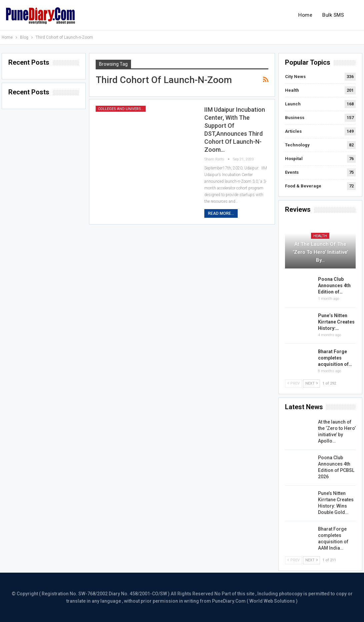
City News (295, 77)
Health (292, 90)
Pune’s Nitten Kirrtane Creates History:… (336, 322)
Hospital (294, 159)
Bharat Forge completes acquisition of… (335, 358)
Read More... (221, 213)
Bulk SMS (333, 15)
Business (295, 118)
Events (292, 172)
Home (305, 15)
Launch (293, 104)
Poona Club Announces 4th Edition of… (334, 285)
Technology (297, 145)
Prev (293, 383)
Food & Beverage (303, 186)
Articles (293, 131)
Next (311, 383)
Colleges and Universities (122, 109)
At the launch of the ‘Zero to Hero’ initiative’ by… (320, 252)
